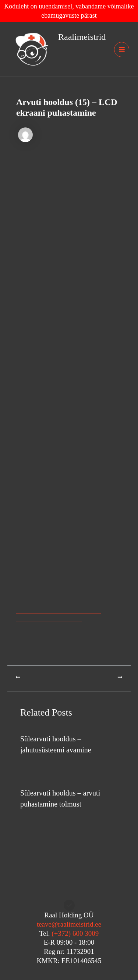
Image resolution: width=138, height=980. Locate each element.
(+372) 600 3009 (75, 933)
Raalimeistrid (82, 37)
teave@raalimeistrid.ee (69, 924)
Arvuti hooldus (38, 764)
